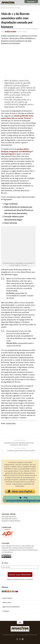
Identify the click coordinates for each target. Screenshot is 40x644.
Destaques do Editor (7, 8)
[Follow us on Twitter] (20, 639)
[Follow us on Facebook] (23, 639)
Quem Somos (7, 598)
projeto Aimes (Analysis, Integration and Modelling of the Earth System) (17, 151)
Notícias (17, 8)
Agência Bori (10, 32)
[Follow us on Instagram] (17, 639)
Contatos (6, 611)
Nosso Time (7, 603)
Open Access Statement (11, 607)
